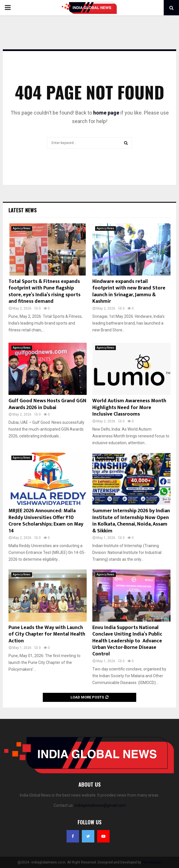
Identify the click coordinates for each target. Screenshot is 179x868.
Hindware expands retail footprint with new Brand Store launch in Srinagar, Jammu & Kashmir (129, 291)
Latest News (23, 210)
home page (106, 113)
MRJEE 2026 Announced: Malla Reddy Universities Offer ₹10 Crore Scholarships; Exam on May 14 (46, 521)
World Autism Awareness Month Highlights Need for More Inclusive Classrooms (129, 407)
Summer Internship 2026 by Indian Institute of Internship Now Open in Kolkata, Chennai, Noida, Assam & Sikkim (131, 521)
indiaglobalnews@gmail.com (100, 805)
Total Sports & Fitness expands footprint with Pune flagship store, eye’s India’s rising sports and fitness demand (44, 291)
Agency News (22, 228)
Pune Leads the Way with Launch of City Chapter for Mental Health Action (47, 634)
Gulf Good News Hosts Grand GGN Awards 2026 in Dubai (47, 404)
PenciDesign (152, 862)
